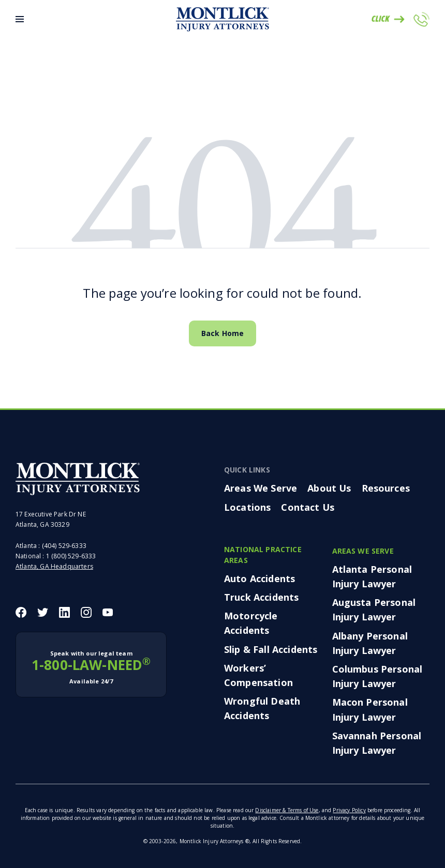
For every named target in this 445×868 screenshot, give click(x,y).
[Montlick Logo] (222, 19)
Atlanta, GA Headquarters (54, 566)
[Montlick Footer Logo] (78, 479)
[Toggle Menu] (20, 19)
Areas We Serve (261, 488)
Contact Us (308, 507)
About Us (329, 488)
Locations (247, 507)
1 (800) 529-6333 (71, 556)
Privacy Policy (349, 810)
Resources (386, 488)
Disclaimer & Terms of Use (287, 810)
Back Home (222, 333)
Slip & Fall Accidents (271, 649)
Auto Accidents (259, 578)
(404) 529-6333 (64, 546)
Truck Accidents (261, 597)
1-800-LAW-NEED (91, 667)
